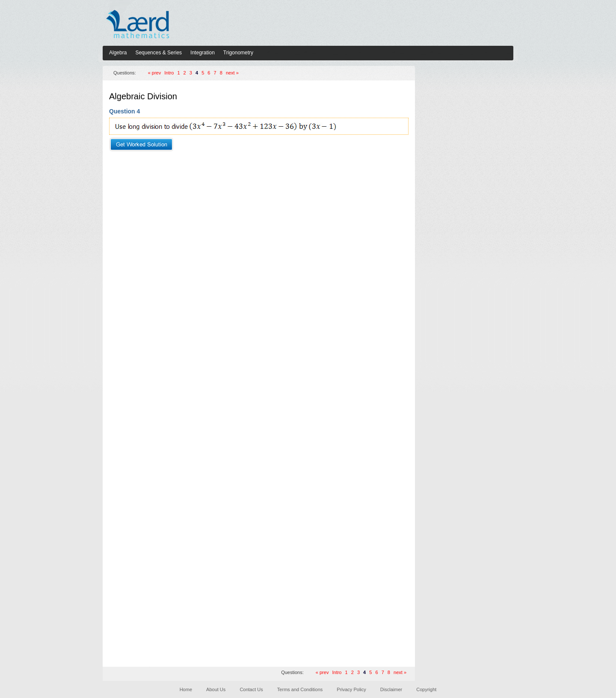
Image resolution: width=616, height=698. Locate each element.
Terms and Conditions (300, 689)
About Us (216, 689)
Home (186, 689)
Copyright (426, 689)
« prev (155, 73)
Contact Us (251, 689)
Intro (169, 73)
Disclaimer (391, 689)
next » (232, 73)
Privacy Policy (351, 689)
